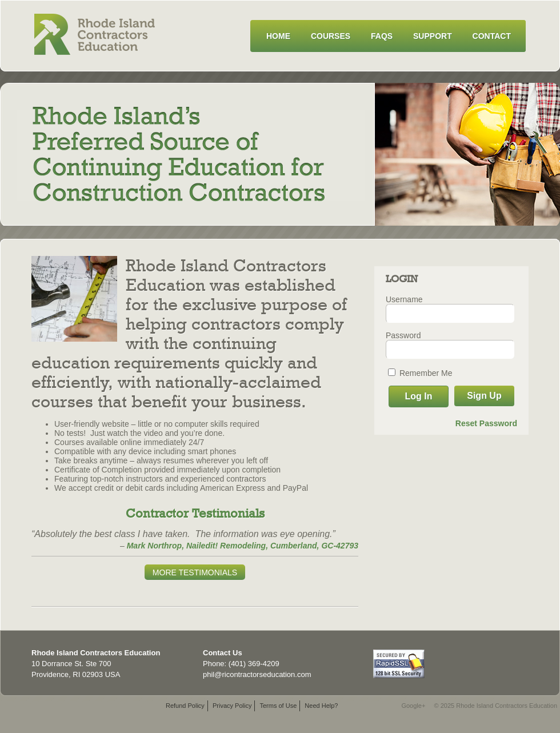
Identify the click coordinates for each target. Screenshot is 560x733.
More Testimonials (195, 572)
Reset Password (486, 423)
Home (278, 36)
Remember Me (420, 373)
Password (403, 335)
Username (404, 299)
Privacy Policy (232, 706)
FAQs (382, 36)
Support (433, 36)
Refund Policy (185, 706)
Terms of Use (278, 706)
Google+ (413, 706)
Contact (492, 36)
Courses (331, 36)
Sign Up (484, 396)
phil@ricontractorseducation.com (257, 674)
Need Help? (321, 706)
